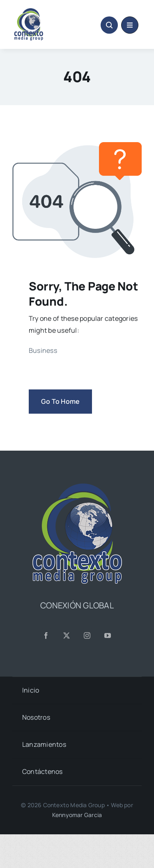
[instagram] (87, 635)
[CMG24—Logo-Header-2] (43, 12)
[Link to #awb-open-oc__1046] (109, 25)
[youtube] (108, 635)
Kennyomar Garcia (77, 815)
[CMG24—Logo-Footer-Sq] (77, 487)
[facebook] (46, 635)
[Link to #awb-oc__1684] (130, 25)
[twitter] (67, 635)
